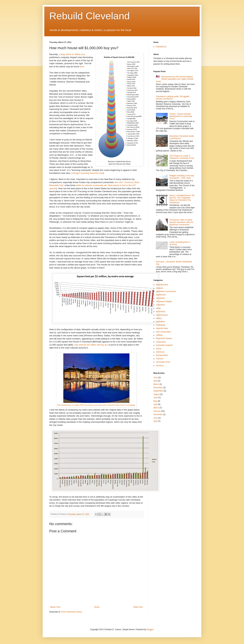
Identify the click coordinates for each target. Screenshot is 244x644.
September (158, 391)
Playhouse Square (164, 338)
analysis (159, 288)
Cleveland (160, 298)
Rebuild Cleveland (90, 16)
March (156, 384)
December (158, 414)
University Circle (163, 362)
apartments (161, 295)
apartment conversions (166, 291)
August (156, 394)
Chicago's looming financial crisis (87, 173)
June (156, 377)
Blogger (150, 629)
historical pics (162, 315)
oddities (159, 335)
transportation (162, 355)
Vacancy (160, 365)
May (155, 401)
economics (161, 312)
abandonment (162, 285)
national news (162, 328)
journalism (160, 322)
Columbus (160, 305)
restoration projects (164, 345)
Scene (159, 349)
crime (158, 308)
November (158, 388)
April (155, 381)
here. (82, 67)
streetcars (160, 352)
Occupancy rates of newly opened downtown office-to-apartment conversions (182, 222)
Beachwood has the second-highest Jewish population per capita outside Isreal (175, 79)
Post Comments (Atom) (72, 612)
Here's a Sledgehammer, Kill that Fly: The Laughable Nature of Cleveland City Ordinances (182, 199)
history (159, 318)
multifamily (161, 325)
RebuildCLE (161, 47)
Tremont (160, 359)
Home (97, 607)
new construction (163, 332)
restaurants (161, 342)
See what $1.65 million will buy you (91, 345)
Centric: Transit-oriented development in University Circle (181, 116)
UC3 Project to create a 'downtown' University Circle (182, 157)
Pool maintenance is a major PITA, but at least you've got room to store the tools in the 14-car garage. (96, 405)
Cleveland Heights (164, 301)
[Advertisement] (163, 435)
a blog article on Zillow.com (72, 54)
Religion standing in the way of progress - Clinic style (182, 177)
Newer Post (55, 607)
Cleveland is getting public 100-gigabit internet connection (173, 98)
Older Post (138, 607)
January (157, 411)
